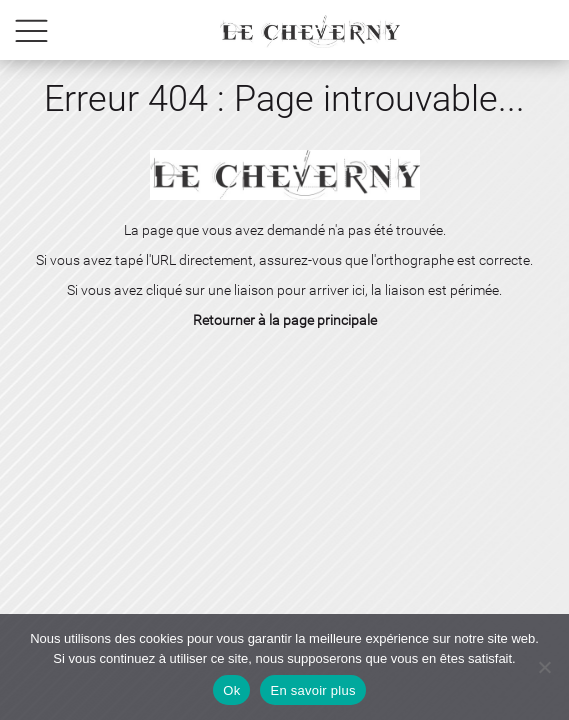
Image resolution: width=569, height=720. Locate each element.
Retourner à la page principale (285, 320)
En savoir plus (312, 690)
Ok (231, 690)
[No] (544, 667)
